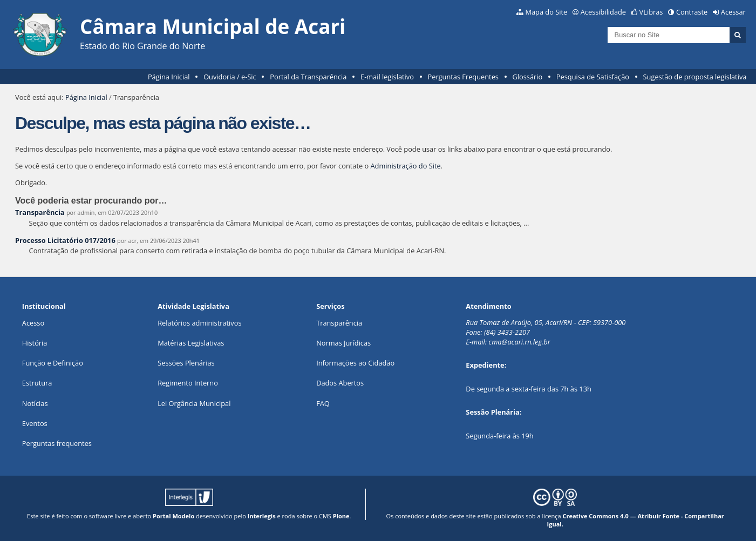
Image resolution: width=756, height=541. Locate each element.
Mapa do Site (546, 12)
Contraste (692, 12)
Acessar (733, 12)
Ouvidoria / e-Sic (230, 77)
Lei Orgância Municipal (194, 403)
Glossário (528, 77)
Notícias (35, 403)
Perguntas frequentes (57, 443)
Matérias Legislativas (191, 343)
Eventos (35, 423)
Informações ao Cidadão (355, 363)
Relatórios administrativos (199, 323)
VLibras (651, 12)
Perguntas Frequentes (463, 77)
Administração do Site (406, 166)
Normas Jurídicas (343, 343)
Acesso (33, 323)
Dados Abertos (340, 383)
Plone (341, 516)
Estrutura (37, 383)
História (35, 343)
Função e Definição (53, 363)
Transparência (40, 212)
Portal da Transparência (308, 77)
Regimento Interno (188, 383)
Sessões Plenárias (186, 363)
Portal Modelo (173, 516)
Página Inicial (169, 77)
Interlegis (262, 516)
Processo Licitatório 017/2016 (65, 240)
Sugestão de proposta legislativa (695, 77)
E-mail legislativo (387, 77)
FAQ (323, 403)
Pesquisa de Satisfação (593, 77)
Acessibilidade (603, 12)
